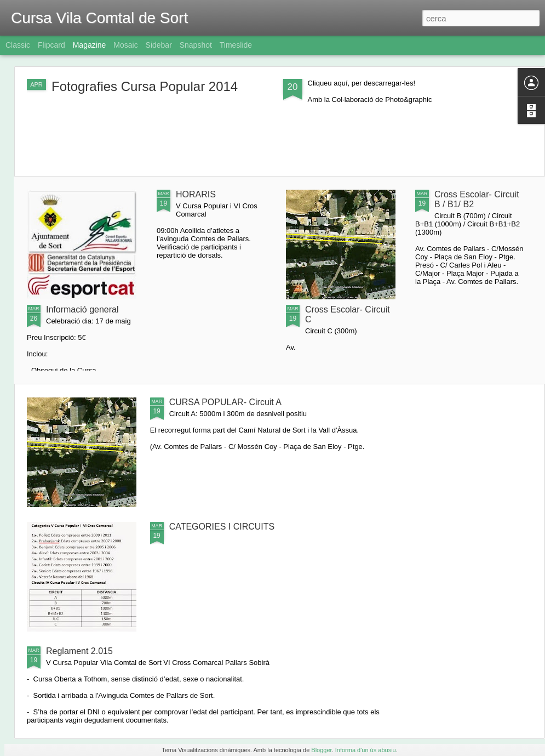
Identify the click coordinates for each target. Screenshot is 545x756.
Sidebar (159, 45)
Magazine (90, 45)
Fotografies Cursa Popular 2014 (145, 86)
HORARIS (196, 194)
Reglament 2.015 (79, 651)
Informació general (82, 309)
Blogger (321, 750)
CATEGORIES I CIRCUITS (222, 527)
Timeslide (236, 45)
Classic (18, 45)
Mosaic (125, 45)
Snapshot (196, 45)
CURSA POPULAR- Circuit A (225, 402)
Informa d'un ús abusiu (366, 750)
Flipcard (51, 45)
